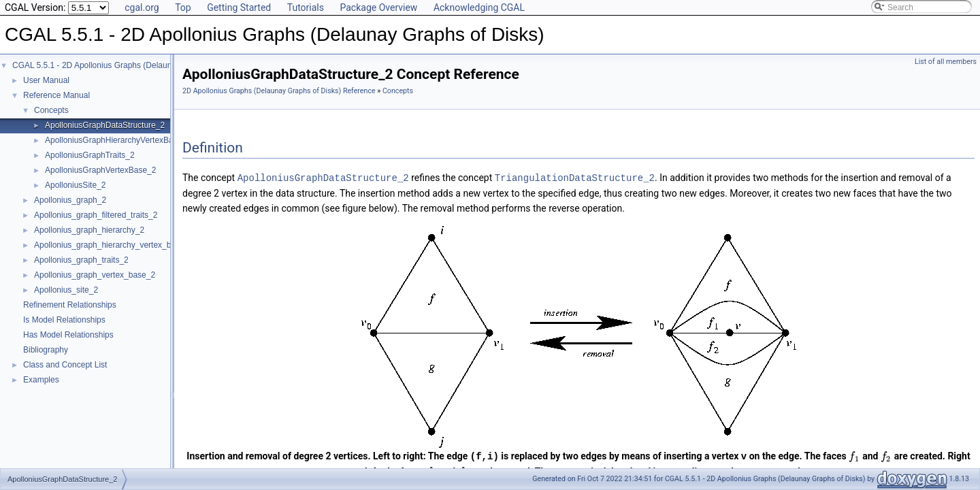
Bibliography (46, 350)
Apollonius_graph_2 (70, 200)
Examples (41, 380)
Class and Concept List (65, 365)
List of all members (946, 62)
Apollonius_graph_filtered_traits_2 (96, 215)
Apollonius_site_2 (66, 290)
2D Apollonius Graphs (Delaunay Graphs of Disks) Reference (279, 91)
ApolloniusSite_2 (75, 185)
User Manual (46, 80)
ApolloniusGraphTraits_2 (90, 155)
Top (183, 7)
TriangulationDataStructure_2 (575, 177)
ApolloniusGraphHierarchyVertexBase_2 (118, 140)
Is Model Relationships (64, 320)
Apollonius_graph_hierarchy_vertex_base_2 (114, 245)
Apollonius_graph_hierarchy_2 (89, 230)
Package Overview (378, 7)
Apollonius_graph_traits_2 (81, 260)
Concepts (51, 110)
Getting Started (239, 7)
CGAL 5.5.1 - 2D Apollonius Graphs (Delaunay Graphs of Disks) (128, 65)
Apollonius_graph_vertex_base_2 (95, 275)
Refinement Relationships (70, 305)
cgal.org (142, 7)
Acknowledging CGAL (479, 7)
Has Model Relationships (68, 335)
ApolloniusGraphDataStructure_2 (105, 125)
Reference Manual (56, 95)
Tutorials (306, 7)
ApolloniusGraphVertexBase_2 (100, 170)
